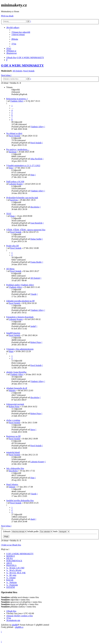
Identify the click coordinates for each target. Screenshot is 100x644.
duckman (13, 152)
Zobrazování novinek (15, 404)
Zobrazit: (15, 531)
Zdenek (12, 487)
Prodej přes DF (13, 246)
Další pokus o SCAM (15, 182)
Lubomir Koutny (16, 184)
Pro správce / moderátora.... (18, 149)
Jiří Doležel (17, 71)
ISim (11, 168)
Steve (33, 430)
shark (33, 519)
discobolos (35, 207)
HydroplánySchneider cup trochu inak (22, 198)
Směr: (61, 531)
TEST (9, 214)
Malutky (12, 390)
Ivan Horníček (36, 223)
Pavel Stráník (29, 71)
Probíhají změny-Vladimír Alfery (20, 285)
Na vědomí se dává (14, 133)
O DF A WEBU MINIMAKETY (22, 65)
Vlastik (33, 294)
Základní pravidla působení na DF (21, 301)
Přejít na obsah (7, 16)
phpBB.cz (19, 627)
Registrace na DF (13, 436)
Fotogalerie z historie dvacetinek (20, 317)
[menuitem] (21, 32)
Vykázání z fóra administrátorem (20, 349)
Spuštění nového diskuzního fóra (20, 501)
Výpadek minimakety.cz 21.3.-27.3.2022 (23, 165)
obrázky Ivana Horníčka (16, 372)
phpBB (15, 625)
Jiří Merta (10, 269)
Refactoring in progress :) (17, 99)
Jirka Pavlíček (36, 159)
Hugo (12, 216)
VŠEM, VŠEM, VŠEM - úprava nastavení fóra (26, 230)
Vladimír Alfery (17, 101)
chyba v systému (13, 420)
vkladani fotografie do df (17, 388)
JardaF (33, 326)
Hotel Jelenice (12, 484)
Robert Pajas (36, 342)
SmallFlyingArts (13, 333)
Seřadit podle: (40, 531)
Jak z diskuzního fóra (15, 468)
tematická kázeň (13, 452)
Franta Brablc (36, 262)
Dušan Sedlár (36, 239)
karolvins (14, 200)
